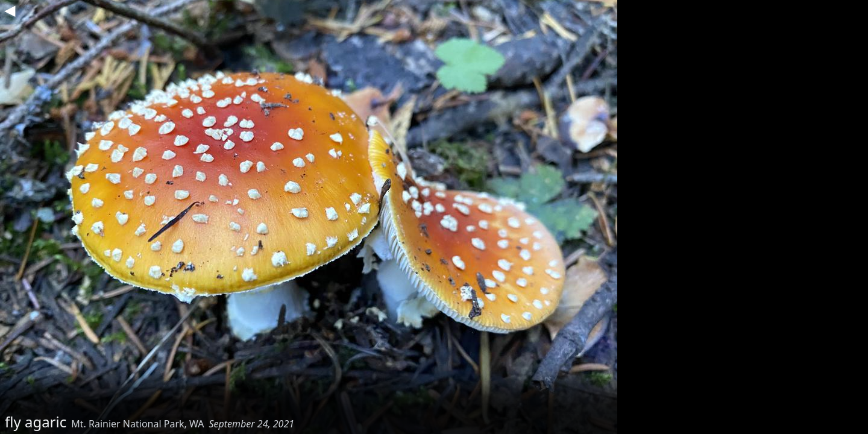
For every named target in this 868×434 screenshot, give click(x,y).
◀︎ (10, 10)
